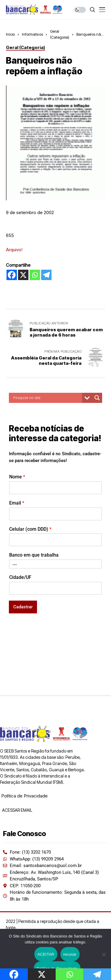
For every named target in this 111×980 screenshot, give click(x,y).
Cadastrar (23, 607)
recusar (70, 954)
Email (17, 503)
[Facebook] (12, 275)
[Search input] (47, 398)
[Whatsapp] (35, 275)
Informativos (32, 34)
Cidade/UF (20, 577)
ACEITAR (46, 954)
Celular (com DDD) (30, 529)
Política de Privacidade (24, 796)
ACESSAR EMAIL (17, 810)
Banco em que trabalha (34, 555)
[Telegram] (46, 275)
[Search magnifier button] (97, 398)
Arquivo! (14, 250)
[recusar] (104, 954)
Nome (17, 477)
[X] (23, 275)
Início (10, 34)
